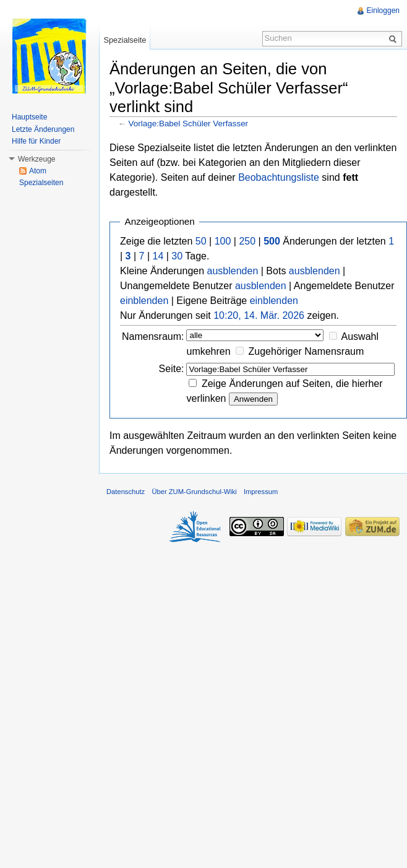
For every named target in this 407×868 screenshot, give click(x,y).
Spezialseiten (41, 183)
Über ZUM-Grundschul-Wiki (194, 492)
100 (223, 241)
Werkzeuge (36, 159)
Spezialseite (125, 40)
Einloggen (383, 11)
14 (158, 256)
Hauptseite (29, 117)
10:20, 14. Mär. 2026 (259, 315)
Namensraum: (153, 336)
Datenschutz (126, 492)
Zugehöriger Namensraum (306, 351)
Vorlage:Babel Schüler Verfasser (188, 124)
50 (201, 241)
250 (247, 241)
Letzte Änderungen (43, 129)
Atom (38, 171)
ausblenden (233, 271)
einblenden (144, 301)
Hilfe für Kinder (36, 141)
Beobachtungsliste (279, 177)
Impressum (261, 492)
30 (177, 256)
